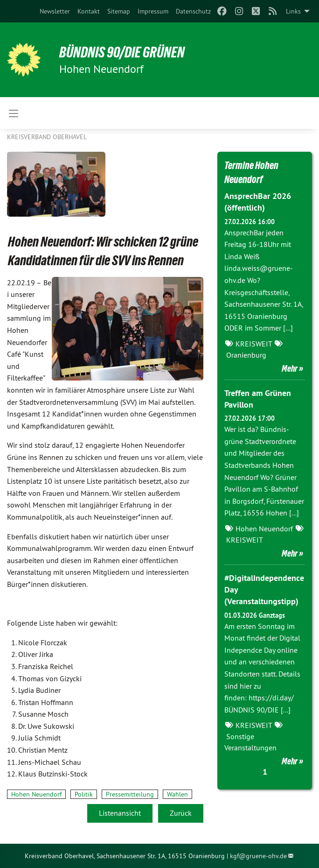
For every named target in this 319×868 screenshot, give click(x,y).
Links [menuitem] (293, 11)
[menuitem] (55, 11)
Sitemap (119, 11)
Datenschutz (193, 11)
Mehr (290, 368)
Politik (84, 794)
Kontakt (89, 11)
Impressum (153, 11)
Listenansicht (120, 813)
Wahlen (177, 794)
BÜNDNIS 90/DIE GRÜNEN (122, 52)
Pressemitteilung (130, 794)
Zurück (181, 813)
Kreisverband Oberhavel (47, 137)
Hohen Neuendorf (36, 794)
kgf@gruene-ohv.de (258, 856)
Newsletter (55, 11)
